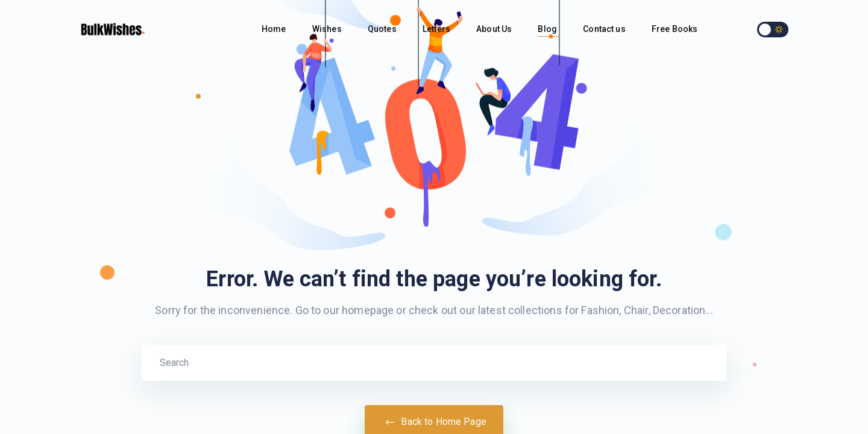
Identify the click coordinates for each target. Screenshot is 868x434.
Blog (548, 29)
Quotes (383, 29)
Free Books (676, 29)
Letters (437, 29)
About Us (495, 29)
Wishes (328, 29)
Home (275, 29)
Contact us (605, 29)
